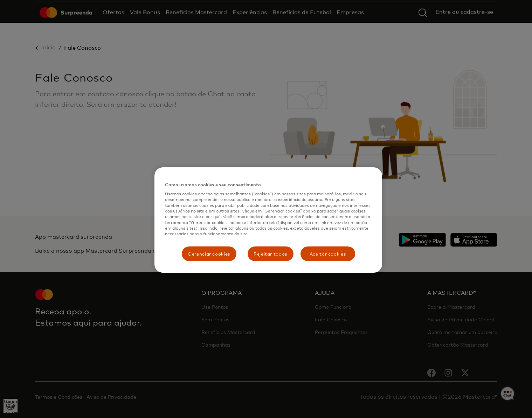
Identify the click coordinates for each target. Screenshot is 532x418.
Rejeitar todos (270, 254)
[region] (268, 220)
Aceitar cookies (328, 254)
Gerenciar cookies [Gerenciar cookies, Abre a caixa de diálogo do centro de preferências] (209, 254)
